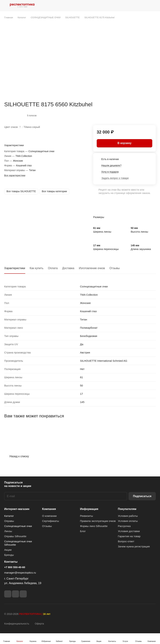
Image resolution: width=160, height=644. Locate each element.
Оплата (53, 268)
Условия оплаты (128, 521)
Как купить (37, 268)
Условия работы (128, 516)
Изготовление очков (92, 268)
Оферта (39, 624)
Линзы (8, 531)
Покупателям (127, 509)
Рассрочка (124, 526)
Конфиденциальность (17, 624)
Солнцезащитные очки (18, 526)
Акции (8, 550)
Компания (49, 509)
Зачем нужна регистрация (134, 546)
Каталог (9, 516)
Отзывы (115, 268)
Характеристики (15, 268)
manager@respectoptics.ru (20, 573)
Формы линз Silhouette (94, 526)
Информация (89, 509)
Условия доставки (129, 531)
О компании (49, 516)
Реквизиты (87, 516)
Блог (83, 531)
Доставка (68, 268)
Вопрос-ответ (126, 541)
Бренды (9, 555)
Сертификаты (51, 521)
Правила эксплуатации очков (98, 521)
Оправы (9, 521)
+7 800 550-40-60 (15, 567)
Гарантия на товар (129, 536)
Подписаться (142, 496)
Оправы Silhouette (15, 536)
